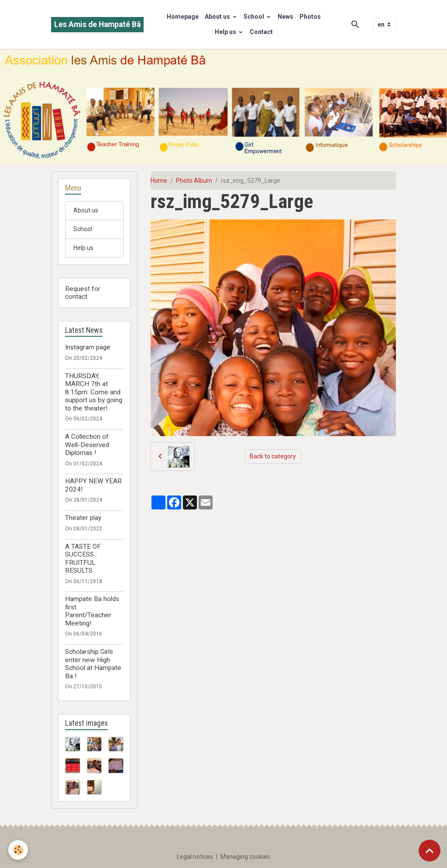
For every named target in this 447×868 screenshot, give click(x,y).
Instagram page (88, 347)
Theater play (83, 518)
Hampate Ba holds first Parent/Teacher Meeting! (92, 611)
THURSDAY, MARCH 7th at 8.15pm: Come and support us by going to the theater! (94, 392)
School (254, 17)
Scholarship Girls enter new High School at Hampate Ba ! (93, 664)
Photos (310, 17)
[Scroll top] (430, 851)
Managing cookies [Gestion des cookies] (245, 857)
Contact (261, 32)
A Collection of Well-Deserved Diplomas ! (87, 445)
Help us (226, 32)
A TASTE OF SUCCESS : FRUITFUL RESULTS (83, 559)
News (285, 17)
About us (218, 17)
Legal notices (195, 857)
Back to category (273, 456)
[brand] (97, 25)
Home (159, 181)
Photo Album (194, 181)
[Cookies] (19, 850)
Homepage (183, 17)
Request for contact (83, 293)
